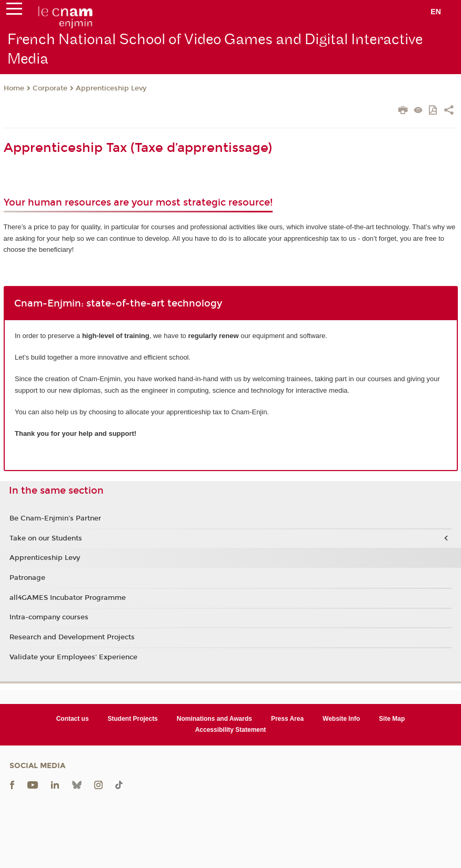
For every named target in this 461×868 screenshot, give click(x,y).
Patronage (27, 578)
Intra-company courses (49, 617)
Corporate (50, 88)
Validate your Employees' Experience (73, 657)
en (436, 12)
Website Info (341, 719)
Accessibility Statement (231, 730)
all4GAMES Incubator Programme (68, 598)
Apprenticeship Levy (111, 88)
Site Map (392, 719)
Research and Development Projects (72, 637)
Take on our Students (46, 538)
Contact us (73, 719)
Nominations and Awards (214, 719)
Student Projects (133, 719)
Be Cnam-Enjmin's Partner (55, 518)
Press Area (287, 719)
